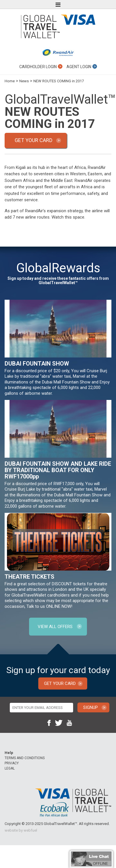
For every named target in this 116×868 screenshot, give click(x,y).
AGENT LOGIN (82, 67)
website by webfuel (21, 830)
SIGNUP (91, 707)
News (24, 81)
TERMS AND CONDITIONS (25, 758)
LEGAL (10, 768)
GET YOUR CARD (34, 140)
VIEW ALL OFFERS (55, 627)
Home (10, 81)
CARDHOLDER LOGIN (41, 67)
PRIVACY (12, 763)
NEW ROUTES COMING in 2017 (59, 81)
